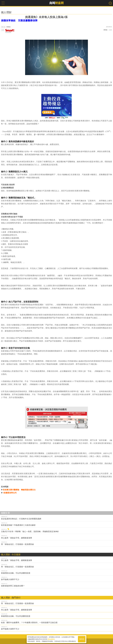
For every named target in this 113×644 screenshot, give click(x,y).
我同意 (82, 639)
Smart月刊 (10, 31)
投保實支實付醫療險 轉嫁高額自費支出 (19, 490)
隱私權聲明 (51, 639)
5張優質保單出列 (10, 493)
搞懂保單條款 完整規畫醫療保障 (19, 21)
